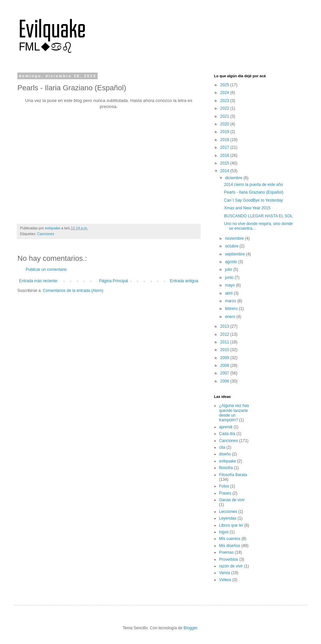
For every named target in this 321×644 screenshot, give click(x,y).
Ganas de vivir (232, 500)
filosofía (226, 468)
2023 (225, 101)
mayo (231, 285)
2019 (225, 132)
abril (229, 293)
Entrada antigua (184, 281)
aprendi (226, 427)
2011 (225, 342)
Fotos (224, 486)
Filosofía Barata (233, 475)
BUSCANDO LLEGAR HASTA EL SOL (258, 216)
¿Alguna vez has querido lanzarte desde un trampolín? (234, 413)
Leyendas (228, 518)
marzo (231, 301)
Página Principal (114, 281)
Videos (225, 580)
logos (224, 532)
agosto (232, 262)
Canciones (46, 234)
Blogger (190, 628)
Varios (225, 573)
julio (229, 270)
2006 (225, 381)
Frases (225, 493)
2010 (225, 350)
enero (231, 317)
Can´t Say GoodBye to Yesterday (253, 200)
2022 (225, 108)
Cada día (227, 434)
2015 (225, 163)
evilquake (228, 461)
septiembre (236, 254)
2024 (225, 93)
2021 (225, 116)
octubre (232, 246)
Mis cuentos (230, 539)
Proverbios (229, 559)
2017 (225, 147)
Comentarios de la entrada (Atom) (73, 291)
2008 (225, 365)
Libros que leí (231, 525)
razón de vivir (231, 566)
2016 (225, 155)
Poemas (226, 552)
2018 (225, 140)
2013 (225, 326)
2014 (225, 171)
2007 (225, 373)
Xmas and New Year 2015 (247, 208)
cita (222, 447)
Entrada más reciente (38, 281)
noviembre (235, 238)
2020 (225, 124)
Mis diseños (230, 546)
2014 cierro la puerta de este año (253, 185)
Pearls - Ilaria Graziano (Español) (254, 192)
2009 (225, 358)
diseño (225, 454)
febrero (232, 309)
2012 (225, 334)
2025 (225, 85)
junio (230, 278)
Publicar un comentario (46, 270)
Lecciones (228, 512)
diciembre (234, 178)
